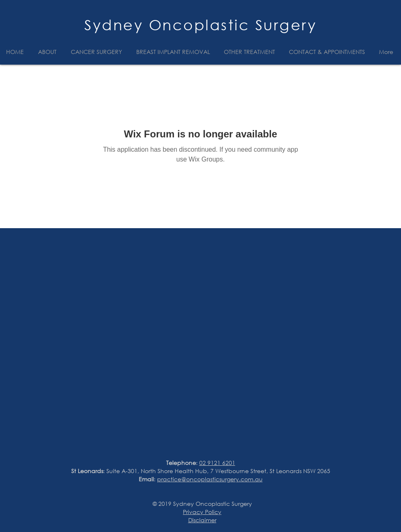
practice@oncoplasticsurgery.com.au (210, 479)
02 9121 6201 (217, 463)
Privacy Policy (202, 512)
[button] (48, 52)
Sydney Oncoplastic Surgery (200, 25)
